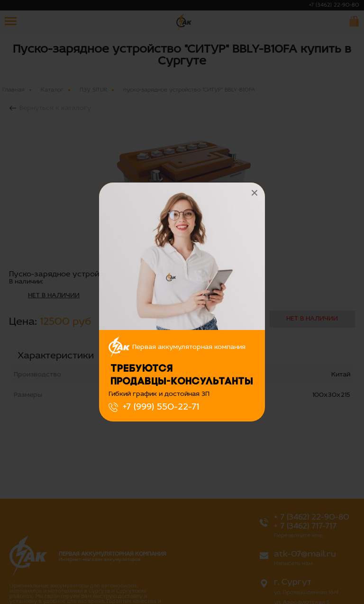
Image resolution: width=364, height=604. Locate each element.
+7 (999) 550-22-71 (161, 407)
